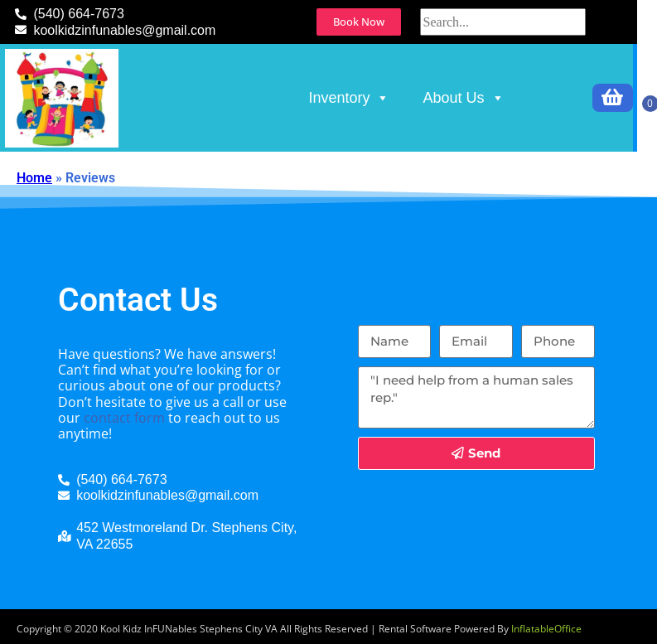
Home (34, 178)
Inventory (349, 98)
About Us (463, 98)
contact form (124, 418)
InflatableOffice (546, 629)
